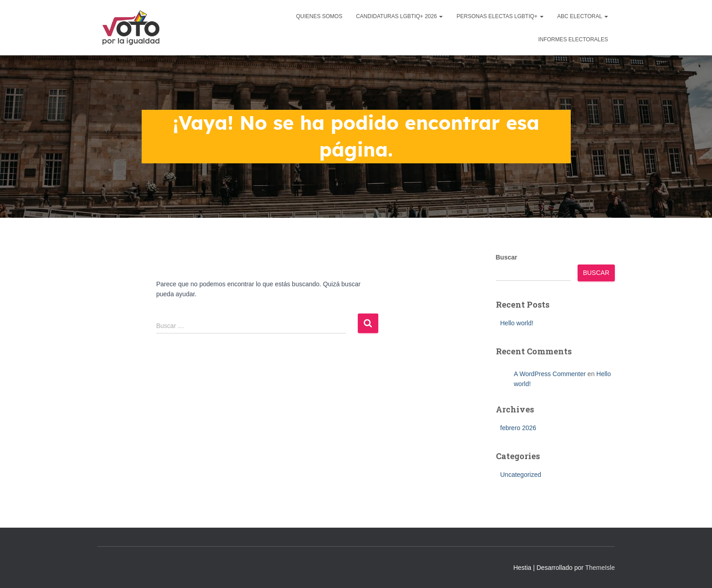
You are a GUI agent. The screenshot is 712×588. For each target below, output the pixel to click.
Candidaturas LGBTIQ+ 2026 (400, 16)
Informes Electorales (573, 39)
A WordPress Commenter (550, 374)
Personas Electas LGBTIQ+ (500, 16)
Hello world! (517, 323)
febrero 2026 (518, 428)
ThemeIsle (600, 568)
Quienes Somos (319, 16)
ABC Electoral (583, 16)
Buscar (507, 257)
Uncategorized (521, 475)
